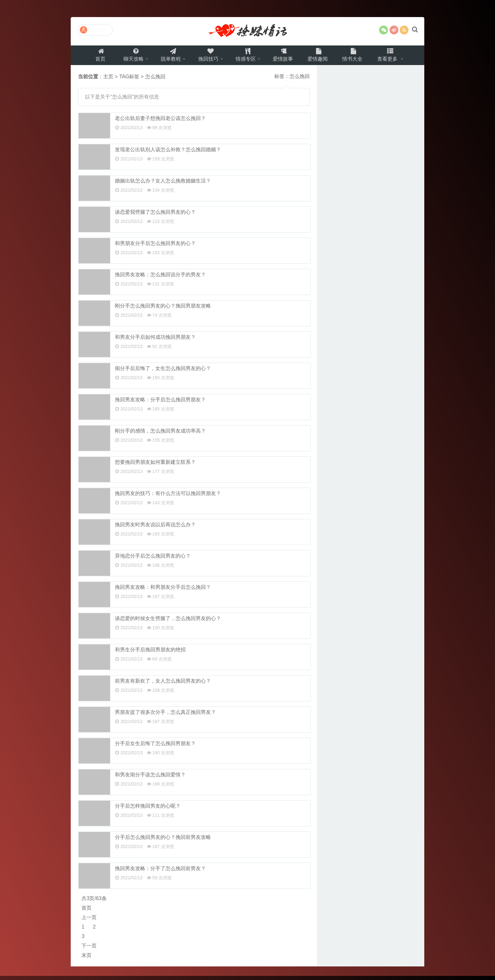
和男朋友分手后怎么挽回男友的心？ (155, 247)
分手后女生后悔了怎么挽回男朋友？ (155, 747)
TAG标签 (129, 81)
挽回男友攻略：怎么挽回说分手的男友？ (160, 279)
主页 (108, 81)
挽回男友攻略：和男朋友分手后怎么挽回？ (163, 591)
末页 (86, 959)
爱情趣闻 (322, 57)
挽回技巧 (207, 57)
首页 (94, 57)
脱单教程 (167, 57)
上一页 (89, 921)
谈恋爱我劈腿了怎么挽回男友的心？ (155, 216)
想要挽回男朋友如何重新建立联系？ (155, 466)
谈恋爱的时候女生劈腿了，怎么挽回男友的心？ (168, 622)
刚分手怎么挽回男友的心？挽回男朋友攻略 (163, 310)
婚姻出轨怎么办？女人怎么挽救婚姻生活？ (163, 185)
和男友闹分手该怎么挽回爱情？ (150, 779)
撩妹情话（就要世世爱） (247, 31)
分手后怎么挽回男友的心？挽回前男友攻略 (163, 841)
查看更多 (394, 57)
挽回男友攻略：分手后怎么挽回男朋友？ (160, 404)
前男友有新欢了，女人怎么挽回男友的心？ (163, 685)
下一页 (89, 950)
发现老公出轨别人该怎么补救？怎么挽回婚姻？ (168, 154)
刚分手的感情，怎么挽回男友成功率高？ (160, 435)
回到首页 (93, 30)
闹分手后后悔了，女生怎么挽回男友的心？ (163, 372)
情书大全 (358, 57)
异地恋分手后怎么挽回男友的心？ (153, 560)
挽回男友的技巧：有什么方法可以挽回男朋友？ (168, 497)
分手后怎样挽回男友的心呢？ (148, 810)
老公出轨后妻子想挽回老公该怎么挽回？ (160, 122)
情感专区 (246, 57)
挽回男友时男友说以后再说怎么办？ (155, 529)
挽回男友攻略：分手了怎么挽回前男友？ (160, 872)
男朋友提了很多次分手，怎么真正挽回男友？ (165, 716)
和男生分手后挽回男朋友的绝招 (150, 654)
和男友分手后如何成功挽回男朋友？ (155, 341)
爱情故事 (286, 57)
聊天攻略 (128, 57)
